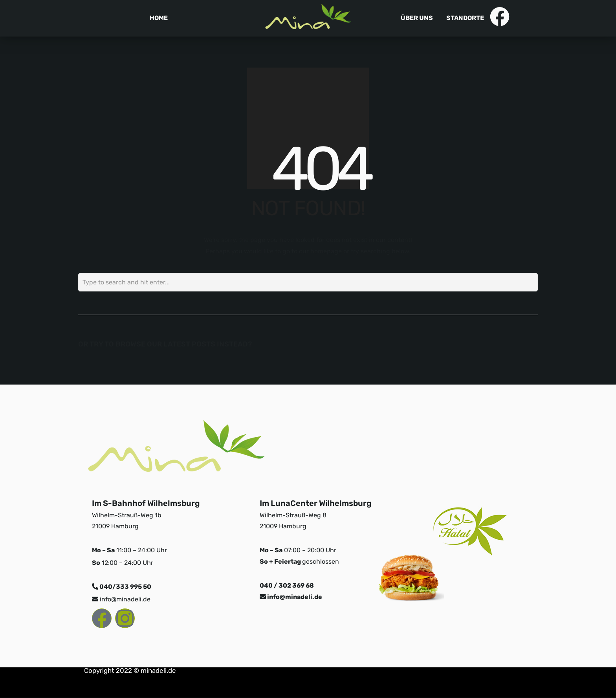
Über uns (417, 18)
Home (159, 18)
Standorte (465, 18)
